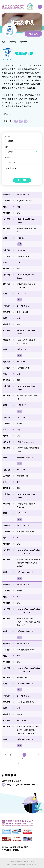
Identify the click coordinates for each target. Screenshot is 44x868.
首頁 (3, 42)
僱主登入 (33, 34)
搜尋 (24, 180)
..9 (22, 759)
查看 (20, 244)
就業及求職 (12, 42)
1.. (6, 755)
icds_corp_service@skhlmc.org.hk (22, 785)
